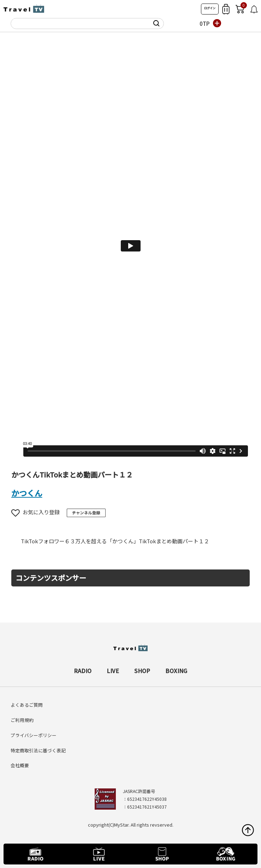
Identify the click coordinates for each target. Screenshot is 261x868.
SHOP (142, 671)
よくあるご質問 (27, 705)
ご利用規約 (22, 720)
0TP (204, 24)
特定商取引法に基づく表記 (38, 750)
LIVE (113, 671)
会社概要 (20, 765)
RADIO (83, 671)
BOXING (176, 671)
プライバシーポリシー (34, 735)
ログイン (210, 8)
